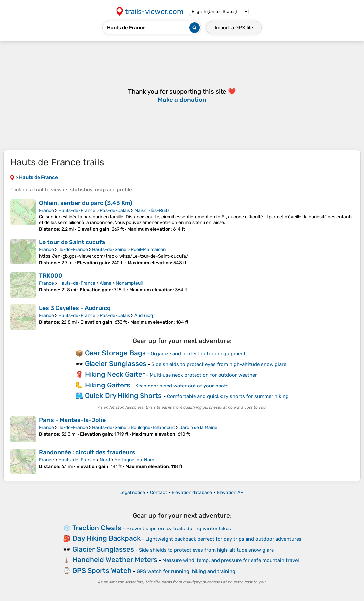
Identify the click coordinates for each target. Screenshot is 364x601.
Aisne (105, 283)
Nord (105, 460)
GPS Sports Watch (102, 571)
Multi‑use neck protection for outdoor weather (204, 375)
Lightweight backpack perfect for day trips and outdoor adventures (223, 539)
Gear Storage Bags (115, 353)
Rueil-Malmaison (148, 250)
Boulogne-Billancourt (153, 428)
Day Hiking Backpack (106, 538)
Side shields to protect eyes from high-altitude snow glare (219, 364)
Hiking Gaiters (108, 385)
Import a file (234, 28)
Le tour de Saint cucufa (72, 242)
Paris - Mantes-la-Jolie (72, 420)
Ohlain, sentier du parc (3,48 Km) (86, 203)
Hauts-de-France (77, 210)
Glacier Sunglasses (116, 364)
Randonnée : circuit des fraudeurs (87, 452)
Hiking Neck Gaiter (115, 374)
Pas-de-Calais (115, 210)
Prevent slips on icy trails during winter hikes (179, 529)
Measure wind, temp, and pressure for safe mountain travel (231, 560)
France (47, 210)
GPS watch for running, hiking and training (186, 571)
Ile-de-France (73, 250)
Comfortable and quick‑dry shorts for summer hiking (228, 396)
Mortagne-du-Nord (134, 460)
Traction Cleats (97, 528)
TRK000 (51, 276)
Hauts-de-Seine (109, 250)
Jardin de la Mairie (198, 428)
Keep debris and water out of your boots (182, 386)
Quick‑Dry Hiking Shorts (123, 396)
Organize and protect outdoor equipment (198, 354)
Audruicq (144, 315)
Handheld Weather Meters (115, 560)
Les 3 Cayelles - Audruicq (75, 308)
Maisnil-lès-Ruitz (152, 210)
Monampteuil (129, 283)
